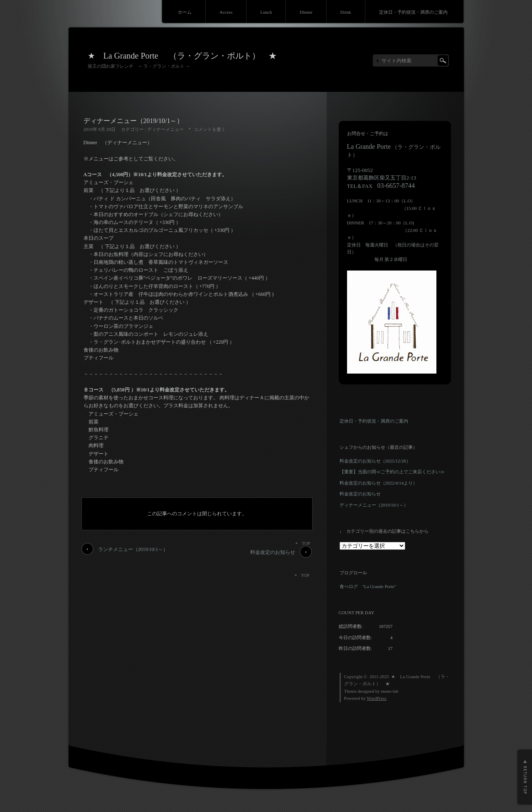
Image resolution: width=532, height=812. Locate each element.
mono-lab (389, 691)
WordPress (376, 698)
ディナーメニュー (165, 129)
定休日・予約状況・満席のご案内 (413, 12)
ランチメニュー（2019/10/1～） (133, 549)
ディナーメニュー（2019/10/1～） (374, 505)
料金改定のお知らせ (273, 552)
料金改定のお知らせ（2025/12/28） (375, 461)
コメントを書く (210, 129)
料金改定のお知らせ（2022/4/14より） (379, 483)
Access (226, 12)
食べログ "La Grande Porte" (368, 586)
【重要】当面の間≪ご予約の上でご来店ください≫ (392, 472)
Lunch (266, 12)
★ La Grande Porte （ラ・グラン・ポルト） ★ (182, 56)
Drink (346, 12)
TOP (306, 543)
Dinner (306, 12)
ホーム (185, 12)
